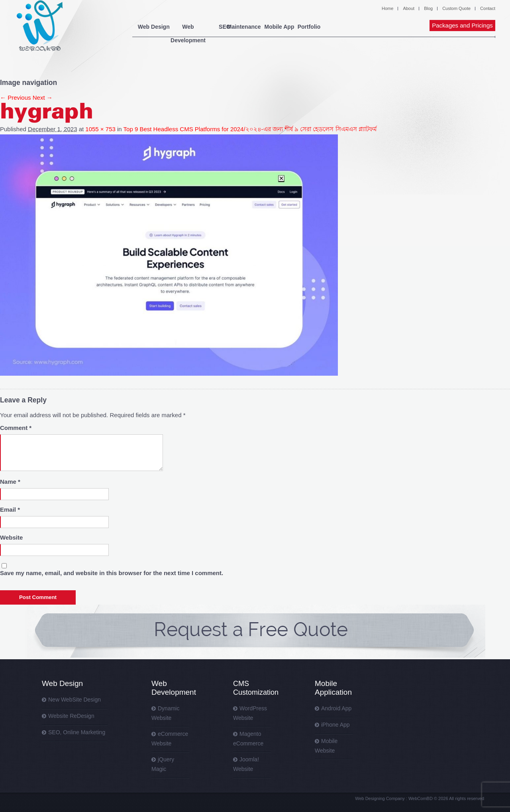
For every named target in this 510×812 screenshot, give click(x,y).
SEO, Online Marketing (77, 732)
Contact (488, 8)
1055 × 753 (100, 129)
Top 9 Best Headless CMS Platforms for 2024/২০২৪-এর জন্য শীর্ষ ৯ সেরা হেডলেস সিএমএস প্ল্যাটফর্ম (250, 129)
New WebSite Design (75, 700)
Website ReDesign (71, 716)
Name (10, 482)
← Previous (16, 98)
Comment (16, 428)
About (409, 8)
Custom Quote (456, 8)
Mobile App (329, 27)
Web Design (156, 27)
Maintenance (283, 27)
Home (387, 8)
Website (11, 537)
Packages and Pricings (462, 25)
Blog (428, 8)
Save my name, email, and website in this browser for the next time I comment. (112, 573)
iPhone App (335, 725)
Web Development (206, 27)
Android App (336, 708)
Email (10, 509)
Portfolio (376, 27)
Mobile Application (333, 688)
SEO (247, 27)
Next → (43, 98)
